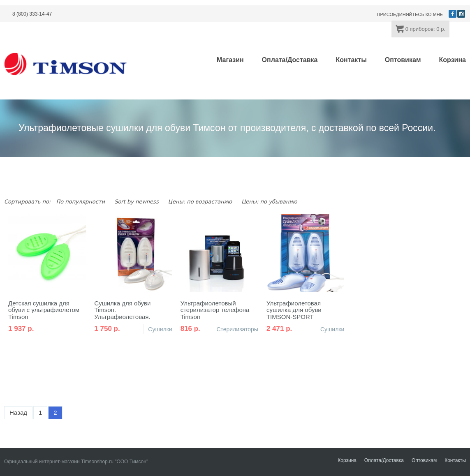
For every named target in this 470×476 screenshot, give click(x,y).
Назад (18, 412)
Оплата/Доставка (290, 60)
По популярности (80, 202)
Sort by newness (137, 202)
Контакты (351, 60)
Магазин (230, 60)
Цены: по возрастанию (200, 202)
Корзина (453, 60)
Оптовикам (403, 60)
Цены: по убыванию (269, 202)
